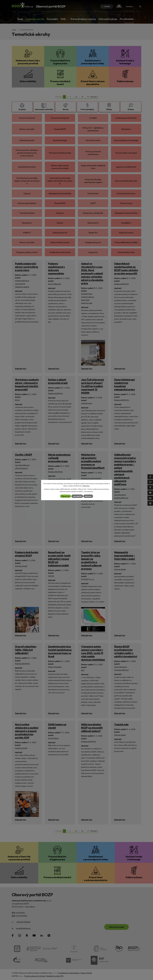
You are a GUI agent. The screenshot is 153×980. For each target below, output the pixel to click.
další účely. (86, 486)
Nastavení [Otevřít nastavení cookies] (88, 496)
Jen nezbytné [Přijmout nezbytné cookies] (77, 496)
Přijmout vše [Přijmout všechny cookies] (66, 496)
